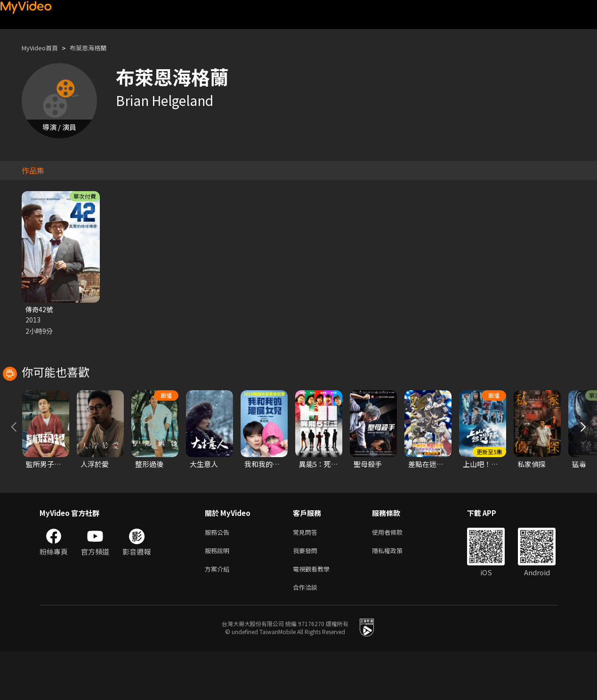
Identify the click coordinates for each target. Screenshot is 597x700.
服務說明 (219, 595)
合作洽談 (307, 635)
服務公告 (219, 575)
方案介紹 (219, 615)
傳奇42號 (40, 310)
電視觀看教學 (314, 615)
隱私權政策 (395, 595)
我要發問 (307, 595)
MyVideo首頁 (43, 48)
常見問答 (307, 575)
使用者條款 (395, 575)
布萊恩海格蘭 (97, 48)
